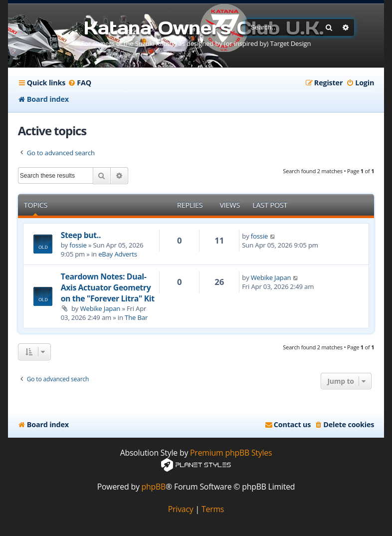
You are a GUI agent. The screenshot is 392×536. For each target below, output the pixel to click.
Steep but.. (81, 235)
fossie (78, 245)
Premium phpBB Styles (231, 453)
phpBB (154, 487)
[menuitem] (80, 83)
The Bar (136, 317)
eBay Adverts (118, 254)
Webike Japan (100, 308)
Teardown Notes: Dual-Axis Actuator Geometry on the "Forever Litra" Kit (108, 287)
